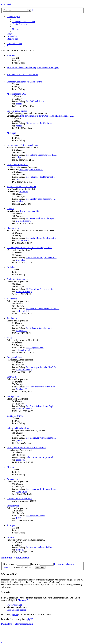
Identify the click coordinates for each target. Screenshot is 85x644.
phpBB (15, 615)
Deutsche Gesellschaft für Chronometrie (24, 82)
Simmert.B (23, 600)
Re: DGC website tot (35, 101)
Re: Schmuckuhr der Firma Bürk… (41, 387)
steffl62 (19, 550)
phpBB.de (32, 619)
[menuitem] (23, 22)
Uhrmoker (21, 260)
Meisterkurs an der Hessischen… (41, 123)
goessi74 (20, 460)
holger (19, 157)
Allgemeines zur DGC (16, 94)
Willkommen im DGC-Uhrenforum (22, 75)
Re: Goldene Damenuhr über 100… (42, 155)
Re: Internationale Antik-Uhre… (40, 547)
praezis (19, 104)
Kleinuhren (12, 467)
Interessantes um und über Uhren (21, 187)
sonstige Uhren (13, 396)
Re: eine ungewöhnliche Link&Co (41, 367)
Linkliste (24, 191)
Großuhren (11, 267)
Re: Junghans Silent (35, 348)
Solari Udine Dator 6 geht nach (40, 457)
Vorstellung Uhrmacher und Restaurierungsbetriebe (29, 248)
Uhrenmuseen (13, 228)
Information (12, 55)
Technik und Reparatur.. (17, 165)
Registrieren (23, 558)
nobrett (19, 126)
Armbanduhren (13, 479)
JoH (18, 518)
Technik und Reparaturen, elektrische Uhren (26, 447)
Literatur (10, 209)
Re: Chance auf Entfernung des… (41, 489)
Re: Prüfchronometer (35, 516)
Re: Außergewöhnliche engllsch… (41, 328)
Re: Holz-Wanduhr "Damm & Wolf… (43, 309)
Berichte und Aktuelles (17, 111)
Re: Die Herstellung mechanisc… (41, 199)
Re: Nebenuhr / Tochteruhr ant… (40, 177)
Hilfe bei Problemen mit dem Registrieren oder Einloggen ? (33, 67)
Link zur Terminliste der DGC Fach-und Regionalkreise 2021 (47, 116)
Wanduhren (12, 299)
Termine (10, 537)
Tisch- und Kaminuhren (17, 279)
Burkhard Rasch (23, 292)
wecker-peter (22, 240)
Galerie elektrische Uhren (18, 428)
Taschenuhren (13, 506)
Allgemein (11, 133)
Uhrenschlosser (23, 221)
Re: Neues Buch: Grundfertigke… (41, 218)
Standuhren (12, 318)
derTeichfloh (22, 311)
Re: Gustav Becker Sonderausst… (41, 238)
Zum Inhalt (6, 4)
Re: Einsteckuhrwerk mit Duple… (41, 406)
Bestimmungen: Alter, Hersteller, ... (22, 145)
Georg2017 (21, 491)
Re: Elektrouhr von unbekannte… (41, 438)
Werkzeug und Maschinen (31, 169)
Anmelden (7, 558)
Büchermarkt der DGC (30, 211)
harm (18, 179)
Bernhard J (21, 201)
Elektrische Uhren (15, 416)
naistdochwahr (22, 350)
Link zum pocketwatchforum (19, 499)
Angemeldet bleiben (24, 567)
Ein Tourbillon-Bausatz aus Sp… (40, 289)
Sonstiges (11, 525)
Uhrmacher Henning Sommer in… (41, 257)
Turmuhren (12, 377)
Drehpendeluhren (14, 357)
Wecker (10, 338)
